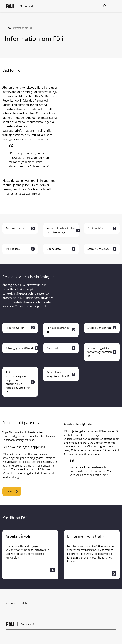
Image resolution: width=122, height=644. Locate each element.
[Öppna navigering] (113, 6)
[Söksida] (105, 6)
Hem (7, 28)
